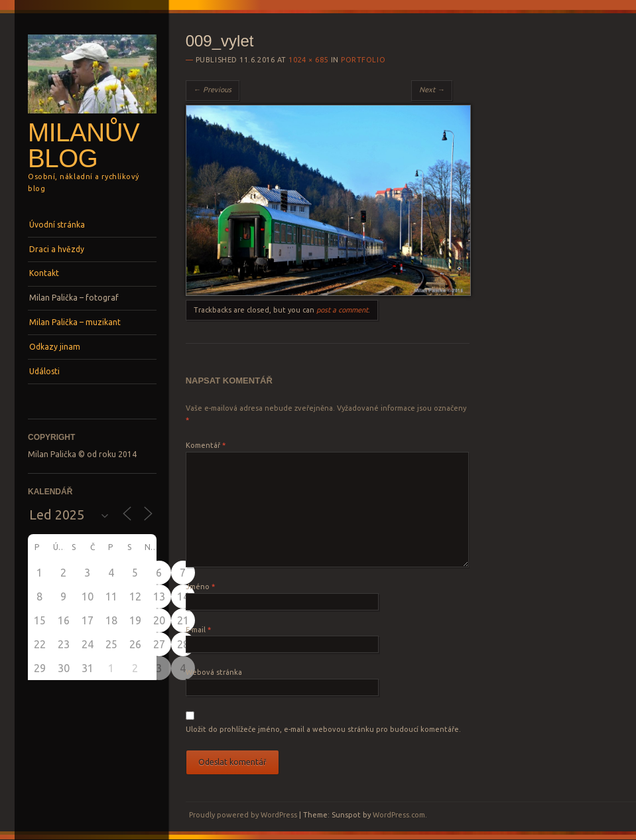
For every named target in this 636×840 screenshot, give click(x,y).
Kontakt (44, 273)
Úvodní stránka (57, 225)
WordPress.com (399, 815)
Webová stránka (214, 672)
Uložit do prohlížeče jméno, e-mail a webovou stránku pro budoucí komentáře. (323, 729)
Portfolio (363, 60)
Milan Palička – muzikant (75, 322)
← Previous (213, 90)
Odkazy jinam (55, 347)
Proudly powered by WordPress (243, 815)
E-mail (198, 630)
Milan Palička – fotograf (74, 298)
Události (44, 371)
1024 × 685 (308, 60)
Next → (432, 90)
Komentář (206, 445)
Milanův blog (84, 145)
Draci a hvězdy (57, 249)
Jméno (200, 587)
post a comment (342, 310)
